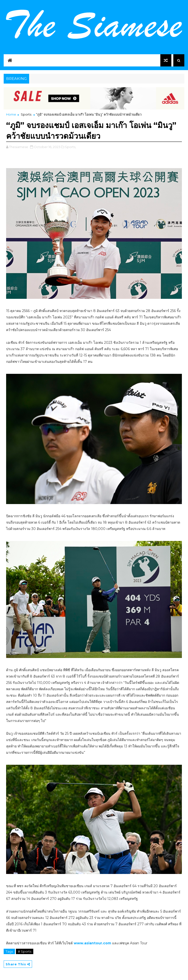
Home (11, 114)
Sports (26, 114)
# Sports (25, 951)
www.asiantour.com (92, 943)
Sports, (70, 147)
